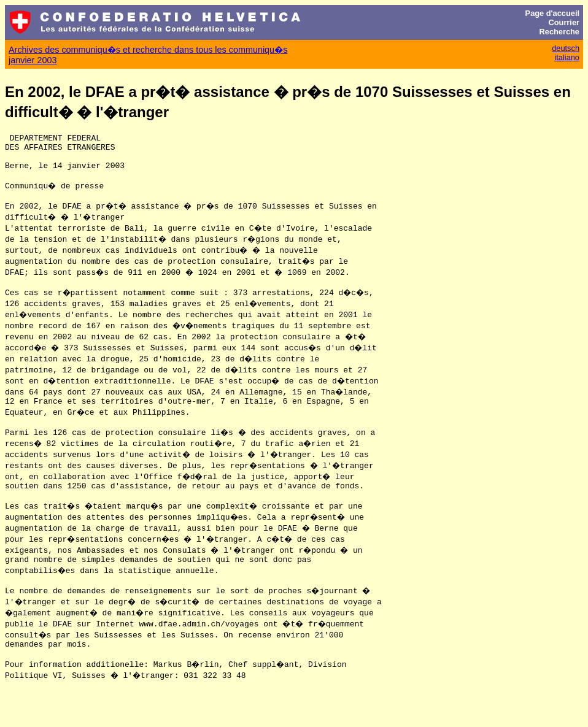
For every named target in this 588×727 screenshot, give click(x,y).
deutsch (566, 48)
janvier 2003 (33, 60)
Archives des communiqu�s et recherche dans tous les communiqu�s (148, 50)
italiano (567, 57)
